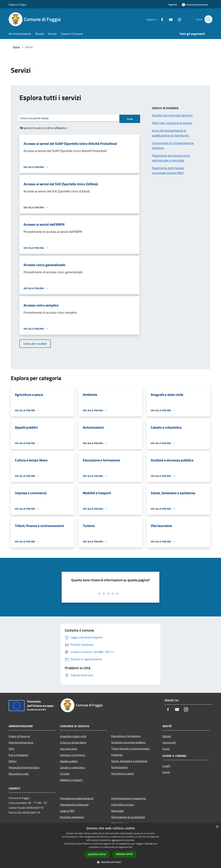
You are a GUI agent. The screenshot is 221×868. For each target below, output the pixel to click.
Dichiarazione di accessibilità (128, 817)
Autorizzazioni (120, 767)
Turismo (65, 774)
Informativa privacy (123, 805)
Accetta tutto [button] (97, 854)
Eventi (166, 772)
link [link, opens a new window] (130, 847)
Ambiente (117, 755)
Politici (13, 761)
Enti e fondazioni (19, 755)
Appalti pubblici (69, 761)
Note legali (118, 811)
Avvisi (166, 749)
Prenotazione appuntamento (77, 798)
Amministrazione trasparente (129, 798)
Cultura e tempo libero (73, 742)
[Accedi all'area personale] (195, 5)
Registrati (173, 5)
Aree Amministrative (21, 742)
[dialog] (110, 846)
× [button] (217, 827)
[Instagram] (177, 19)
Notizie (167, 736)
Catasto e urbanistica (72, 767)
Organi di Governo (19, 736)
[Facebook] (160, 19)
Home (16, 47)
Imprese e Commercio (73, 755)
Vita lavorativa (68, 749)
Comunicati (169, 742)
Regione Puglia (17, 5)
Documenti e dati (19, 774)
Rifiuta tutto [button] (124, 854)
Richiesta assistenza (72, 817)
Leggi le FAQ (67, 811)
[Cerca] (208, 19)
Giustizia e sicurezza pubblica (128, 742)
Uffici (12, 749)
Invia (130, 119)
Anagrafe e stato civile (73, 736)
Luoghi (166, 766)
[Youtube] (169, 19)
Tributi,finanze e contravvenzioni (131, 748)
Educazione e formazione (126, 736)
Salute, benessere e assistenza (129, 761)
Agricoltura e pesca (122, 773)
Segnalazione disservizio (74, 805)
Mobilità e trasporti (71, 780)
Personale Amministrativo (24, 767)
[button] (110, 862)
